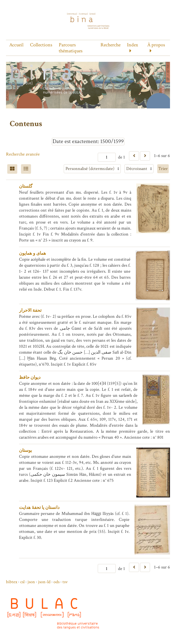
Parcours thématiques (71, 48)
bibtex (12, 582)
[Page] (107, 157)
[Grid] (12, 169)
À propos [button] (156, 45)
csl (22, 582)
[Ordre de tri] (139, 169)
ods (56, 582)
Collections (41, 45)
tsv (65, 582)
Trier (163, 169)
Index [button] (132, 45)
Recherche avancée (23, 154)
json (31, 582)
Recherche (110, 45)
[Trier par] (92, 169)
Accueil (16, 45)
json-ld (44, 582)
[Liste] (26, 169)
